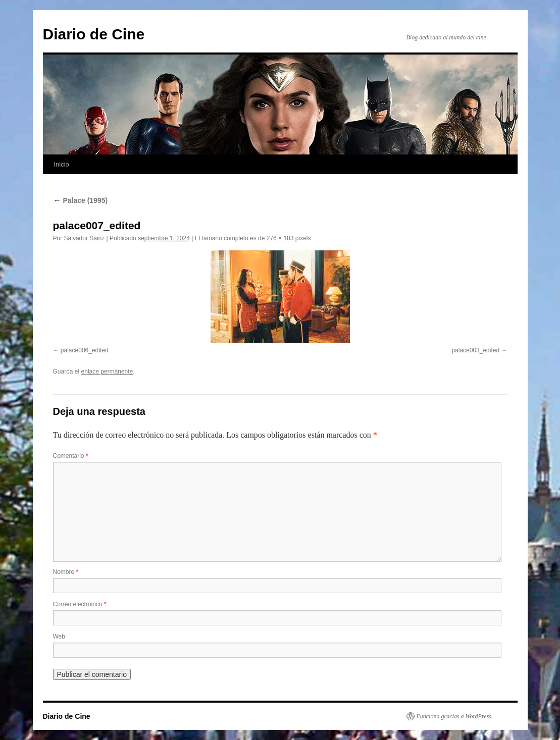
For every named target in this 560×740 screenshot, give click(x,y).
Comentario (71, 456)
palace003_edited (475, 350)
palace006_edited (85, 350)
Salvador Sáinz (85, 238)
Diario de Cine (94, 34)
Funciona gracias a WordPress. (455, 716)
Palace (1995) (81, 200)
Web (59, 637)
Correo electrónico (80, 604)
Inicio (62, 164)
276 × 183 (280, 238)
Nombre (66, 572)
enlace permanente (107, 372)
